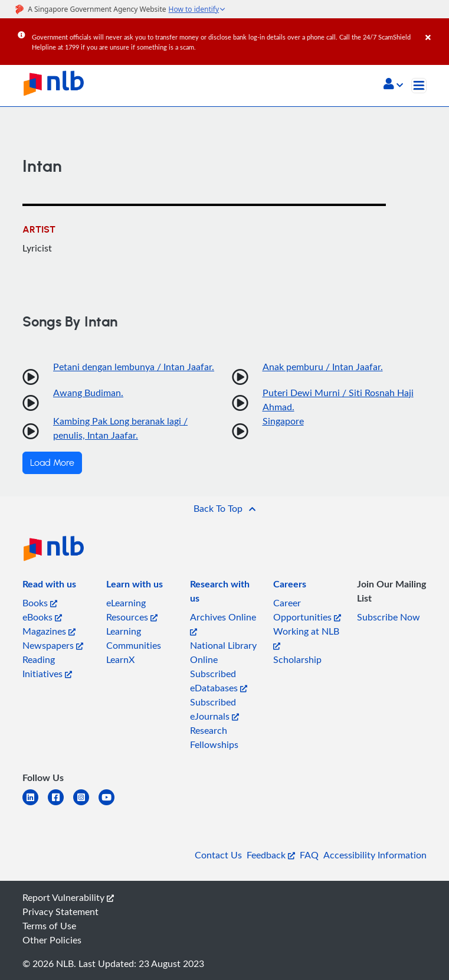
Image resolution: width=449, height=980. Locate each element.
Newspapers (53, 645)
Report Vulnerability (68, 897)
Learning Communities (134, 638)
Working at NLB (306, 637)
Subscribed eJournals (214, 709)
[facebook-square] (60, 804)
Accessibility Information (375, 855)
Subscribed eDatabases (219, 681)
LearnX (120, 659)
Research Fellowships (214, 737)
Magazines (49, 631)
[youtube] (111, 804)
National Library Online (223, 652)
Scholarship (297, 659)
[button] (393, 85)
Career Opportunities (307, 610)
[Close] (435, 29)
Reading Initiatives (47, 667)
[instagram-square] (86, 804)
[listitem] (49, 586)
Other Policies (52, 940)
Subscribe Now (389, 617)
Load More (52, 463)
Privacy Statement (60, 912)
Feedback (271, 855)
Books (40, 603)
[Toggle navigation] (419, 86)
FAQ (309, 855)
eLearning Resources (132, 610)
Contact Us (218, 855)
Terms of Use (49, 926)
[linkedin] (35, 804)
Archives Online (223, 623)
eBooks (42, 617)
